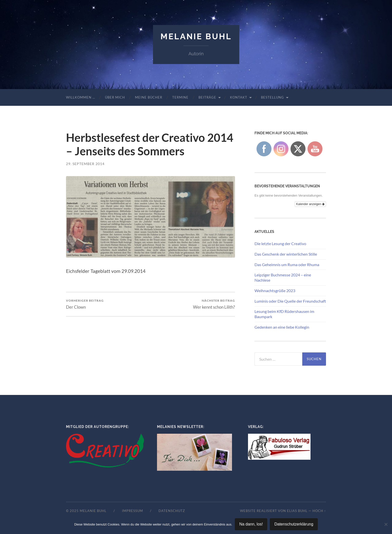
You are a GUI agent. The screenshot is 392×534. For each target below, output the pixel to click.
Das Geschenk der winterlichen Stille (286, 254)
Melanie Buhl (196, 36)
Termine (180, 97)
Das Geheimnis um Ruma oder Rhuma (287, 264)
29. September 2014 (85, 164)
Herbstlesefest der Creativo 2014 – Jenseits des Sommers (150, 144)
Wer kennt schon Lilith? (214, 304)
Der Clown (85, 304)
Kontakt (239, 97)
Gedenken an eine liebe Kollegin (282, 327)
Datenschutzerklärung (294, 524)
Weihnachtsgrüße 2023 (275, 291)
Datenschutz (172, 511)
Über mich (115, 97)
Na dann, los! (251, 524)
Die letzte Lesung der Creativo (280, 243)
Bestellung (272, 97)
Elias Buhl (297, 511)
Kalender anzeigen (310, 204)
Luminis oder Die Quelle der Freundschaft (290, 301)
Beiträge (207, 97)
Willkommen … (80, 97)
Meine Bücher (149, 97)
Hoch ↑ (319, 511)
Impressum (132, 511)
